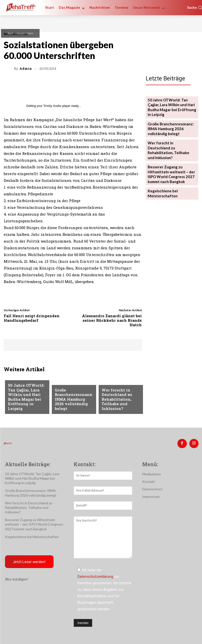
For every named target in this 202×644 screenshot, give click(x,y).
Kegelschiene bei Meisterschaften (161, 174)
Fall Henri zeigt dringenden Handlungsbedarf (32, 318)
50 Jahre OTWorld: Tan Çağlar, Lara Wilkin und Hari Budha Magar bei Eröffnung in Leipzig (26, 401)
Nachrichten (25, 33)
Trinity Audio (52, 106)
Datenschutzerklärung (95, 575)
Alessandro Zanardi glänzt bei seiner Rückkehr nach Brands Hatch (112, 320)
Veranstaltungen (23, 385)
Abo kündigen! (17, 578)
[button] (195, 7)
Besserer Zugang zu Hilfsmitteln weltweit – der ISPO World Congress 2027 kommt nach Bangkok (169, 158)
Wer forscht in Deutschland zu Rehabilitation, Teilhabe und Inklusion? (115, 401)
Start (10, 33)
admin (26, 69)
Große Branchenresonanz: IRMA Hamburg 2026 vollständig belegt (73, 403)
